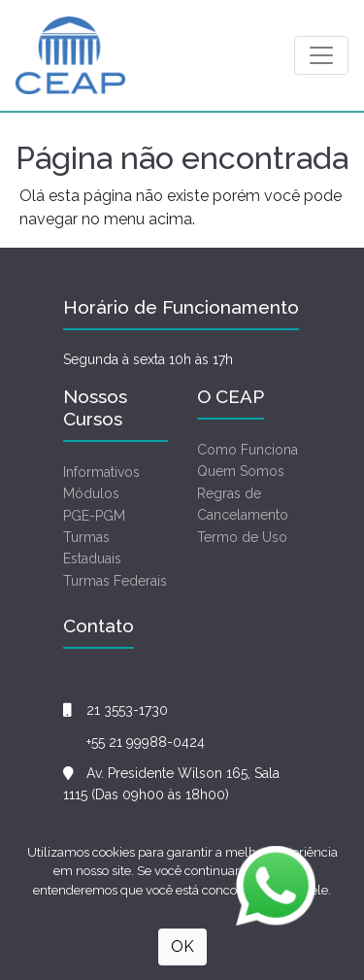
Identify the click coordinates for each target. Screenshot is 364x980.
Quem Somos (241, 471)
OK (182, 946)
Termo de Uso (242, 537)
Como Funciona (248, 450)
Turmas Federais (115, 581)
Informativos (101, 472)
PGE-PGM (94, 516)
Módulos (91, 493)
